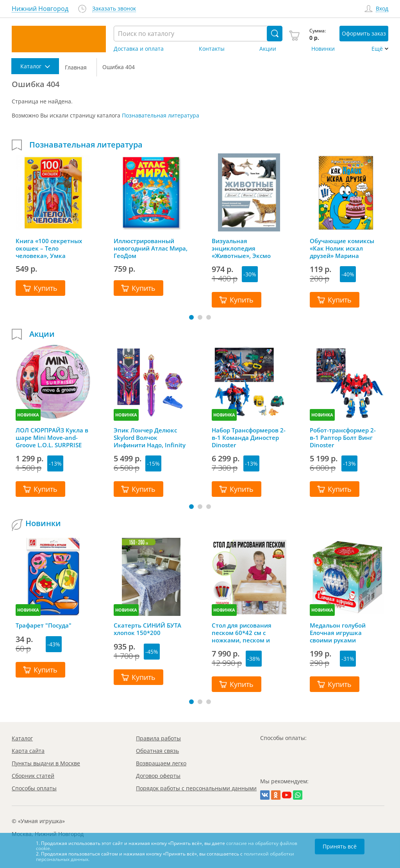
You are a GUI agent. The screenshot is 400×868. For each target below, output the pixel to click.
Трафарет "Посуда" (44, 625)
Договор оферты (158, 776)
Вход (382, 9)
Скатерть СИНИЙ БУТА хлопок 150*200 (147, 629)
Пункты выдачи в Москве (46, 763)
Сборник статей (33, 776)
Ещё (377, 49)
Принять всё (340, 846)
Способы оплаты (34, 788)
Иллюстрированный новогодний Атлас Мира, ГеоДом (151, 248)
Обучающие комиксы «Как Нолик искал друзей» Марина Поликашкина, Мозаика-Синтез (347, 248)
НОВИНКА (28, 415)
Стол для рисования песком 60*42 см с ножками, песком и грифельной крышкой (245, 633)
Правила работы (158, 738)
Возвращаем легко (161, 763)
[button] (191, 317)
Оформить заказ (364, 33)
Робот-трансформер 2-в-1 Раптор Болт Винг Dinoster (343, 438)
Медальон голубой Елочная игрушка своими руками (338, 633)
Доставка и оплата (139, 49)
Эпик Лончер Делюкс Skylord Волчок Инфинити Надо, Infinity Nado (150, 438)
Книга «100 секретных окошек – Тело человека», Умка (49, 248)
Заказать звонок (114, 9)
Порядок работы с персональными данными (196, 788)
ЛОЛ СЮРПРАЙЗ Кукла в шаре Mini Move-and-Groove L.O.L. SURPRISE (52, 438)
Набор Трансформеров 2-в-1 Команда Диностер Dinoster (249, 438)
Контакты (212, 49)
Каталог (22, 738)
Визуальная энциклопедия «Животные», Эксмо (241, 248)
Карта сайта (28, 751)
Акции (268, 49)
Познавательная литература (161, 115)
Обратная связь (157, 751)
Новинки (323, 49)
